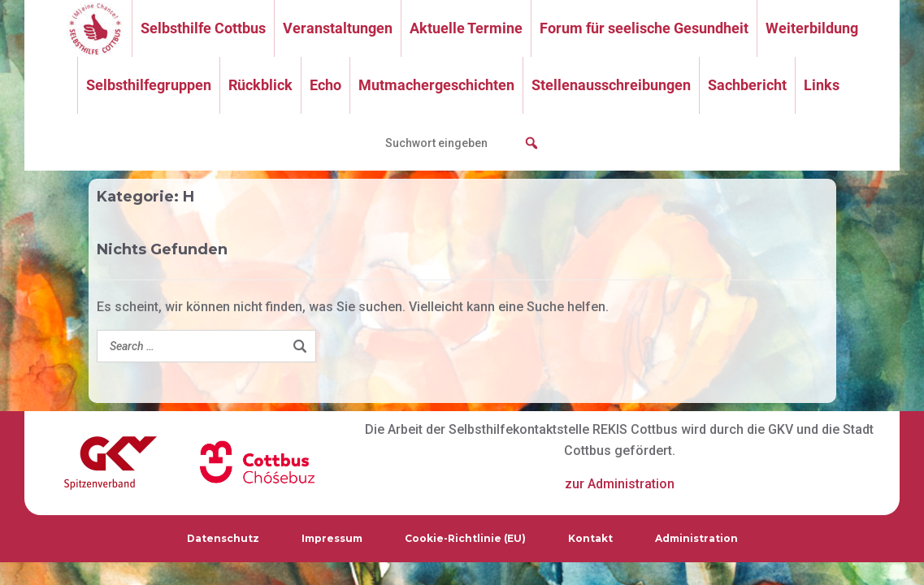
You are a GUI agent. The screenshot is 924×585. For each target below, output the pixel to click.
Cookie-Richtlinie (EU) (465, 538)
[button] (531, 143)
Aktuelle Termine (466, 28)
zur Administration (620, 484)
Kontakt (590, 538)
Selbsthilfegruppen (149, 85)
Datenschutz (223, 538)
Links (822, 85)
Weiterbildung (812, 28)
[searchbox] (462, 143)
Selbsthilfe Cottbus (203, 28)
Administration (696, 538)
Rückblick (260, 85)
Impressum (332, 538)
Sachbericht (747, 85)
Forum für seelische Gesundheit (644, 28)
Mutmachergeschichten (436, 85)
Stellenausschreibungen (611, 85)
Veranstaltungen (338, 28)
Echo (325, 85)
